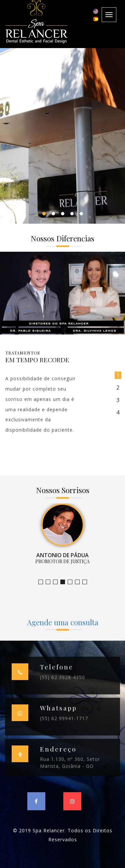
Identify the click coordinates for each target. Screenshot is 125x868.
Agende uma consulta (63, 622)
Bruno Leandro (50, 582)
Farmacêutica (79, 582)
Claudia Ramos (57, 582)
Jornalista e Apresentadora (43, 582)
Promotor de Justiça (65, 582)
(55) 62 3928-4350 (62, 677)
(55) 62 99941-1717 (64, 718)
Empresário (87, 582)
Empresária (72, 582)
